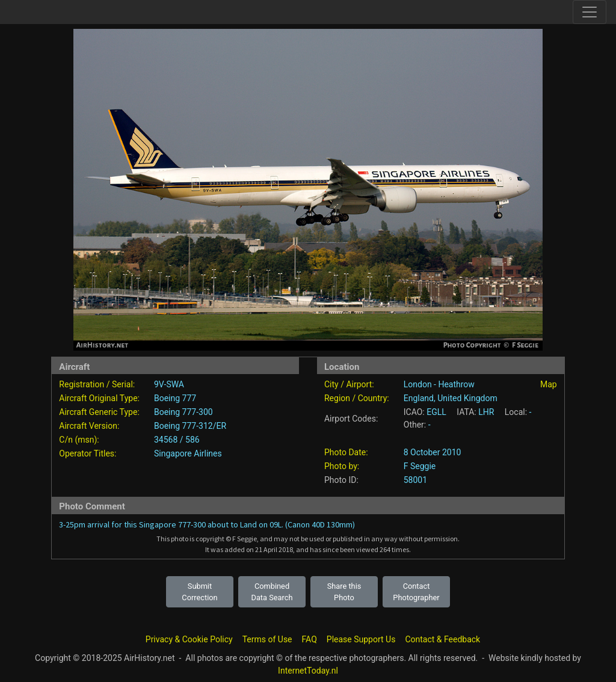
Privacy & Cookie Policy (189, 639)
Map (549, 384)
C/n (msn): (79, 440)
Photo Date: (346, 452)
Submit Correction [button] (199, 592)
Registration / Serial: (97, 384)
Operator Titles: (88, 453)
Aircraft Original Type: (99, 398)
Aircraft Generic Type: (99, 412)
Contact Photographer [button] (416, 592)
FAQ (310, 639)
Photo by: (342, 466)
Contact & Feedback (442, 639)
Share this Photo (344, 592)
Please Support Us (361, 639)
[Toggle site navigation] (590, 12)
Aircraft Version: (89, 426)
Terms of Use (267, 639)
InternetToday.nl (308, 671)
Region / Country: (357, 398)
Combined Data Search (272, 592)
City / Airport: (349, 384)
